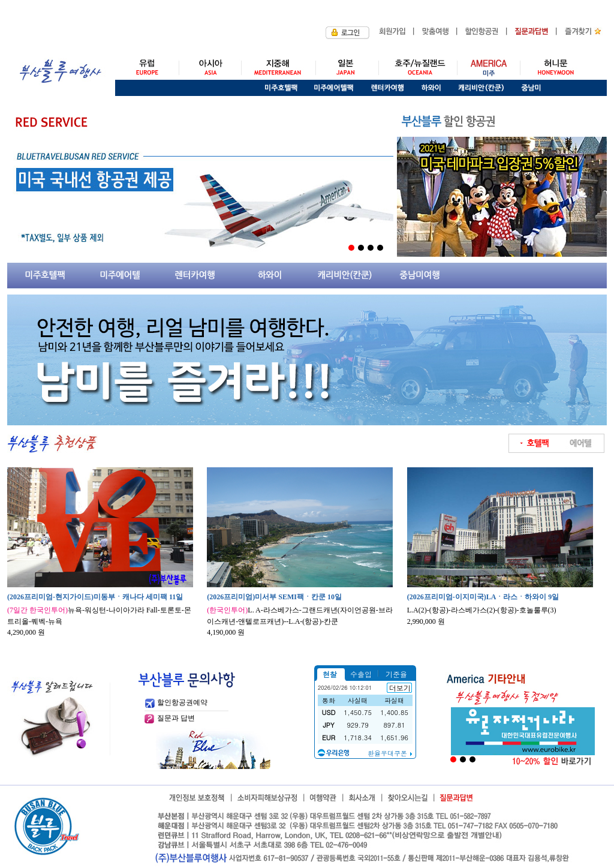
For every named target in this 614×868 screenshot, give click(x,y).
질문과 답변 (176, 718)
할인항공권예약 (182, 702)
